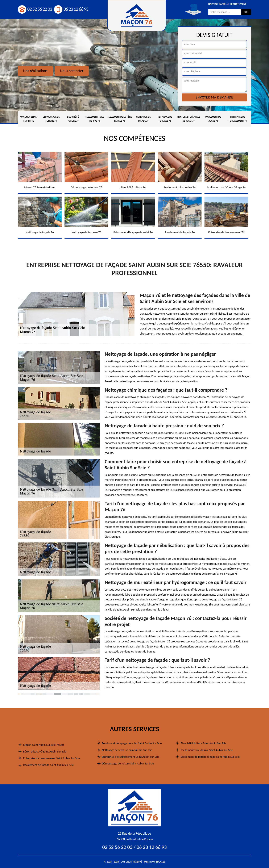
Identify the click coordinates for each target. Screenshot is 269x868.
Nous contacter (72, 71)
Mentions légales (154, 862)
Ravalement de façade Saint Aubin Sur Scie (48, 765)
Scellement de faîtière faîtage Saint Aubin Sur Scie (210, 757)
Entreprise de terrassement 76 (238, 119)
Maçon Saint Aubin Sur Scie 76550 (43, 745)
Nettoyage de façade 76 (143, 119)
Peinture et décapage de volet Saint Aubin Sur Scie (132, 743)
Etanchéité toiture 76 (73, 119)
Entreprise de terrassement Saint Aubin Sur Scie (51, 758)
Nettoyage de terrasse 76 (165, 119)
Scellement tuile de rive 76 (95, 119)
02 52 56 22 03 (35, 9)
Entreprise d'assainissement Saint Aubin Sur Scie (131, 757)
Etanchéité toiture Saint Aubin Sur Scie (203, 743)
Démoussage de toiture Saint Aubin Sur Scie (128, 764)
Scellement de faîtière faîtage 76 (119, 119)
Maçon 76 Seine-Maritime (29, 119)
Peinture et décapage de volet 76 (189, 119)
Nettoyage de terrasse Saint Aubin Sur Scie (127, 750)
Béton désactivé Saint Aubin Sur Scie (45, 752)
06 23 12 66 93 (71, 9)
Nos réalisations (35, 71)
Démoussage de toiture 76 (51, 119)
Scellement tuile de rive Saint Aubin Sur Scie (207, 750)
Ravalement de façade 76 (213, 119)
